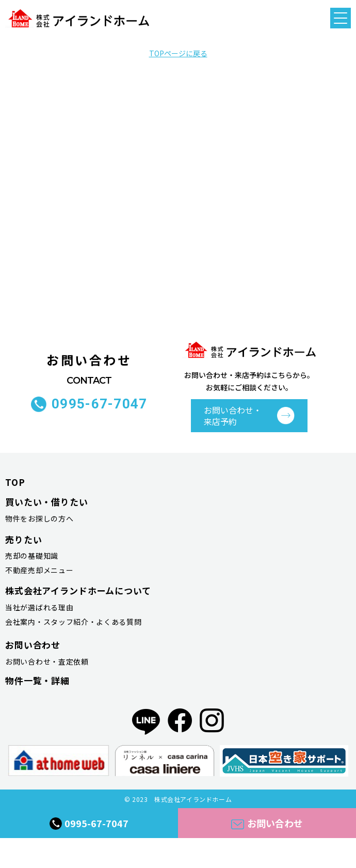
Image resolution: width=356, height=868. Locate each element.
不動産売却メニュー (39, 570)
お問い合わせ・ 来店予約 (233, 416)
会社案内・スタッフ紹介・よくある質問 (74, 622)
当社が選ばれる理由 (39, 607)
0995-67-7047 (100, 404)
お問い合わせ (267, 823)
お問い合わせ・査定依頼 (47, 661)
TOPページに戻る (178, 53)
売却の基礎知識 (32, 556)
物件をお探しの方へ (39, 518)
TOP (15, 482)
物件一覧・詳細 (37, 680)
